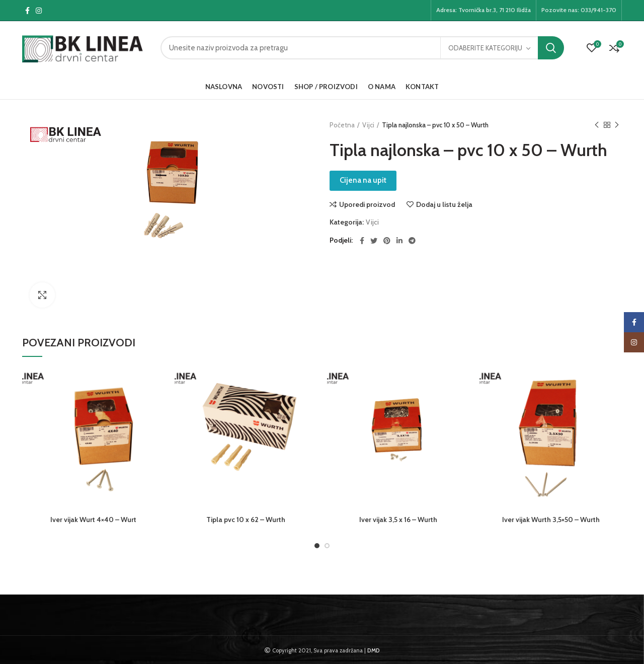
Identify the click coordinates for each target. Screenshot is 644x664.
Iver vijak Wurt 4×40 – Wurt (93, 520)
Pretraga (551, 48)
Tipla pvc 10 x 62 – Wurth (246, 520)
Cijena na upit (363, 180)
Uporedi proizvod (367, 204)
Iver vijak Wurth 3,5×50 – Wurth (551, 520)
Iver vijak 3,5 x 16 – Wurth (398, 520)
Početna (342, 125)
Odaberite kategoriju (485, 48)
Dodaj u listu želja (444, 204)
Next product (617, 125)
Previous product (597, 125)
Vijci (368, 125)
